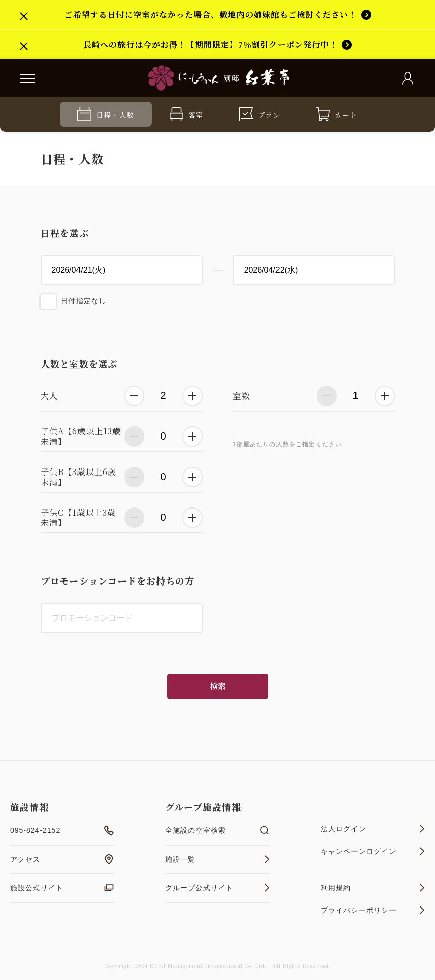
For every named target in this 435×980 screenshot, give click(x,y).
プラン (260, 114)
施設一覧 (217, 859)
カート (337, 114)
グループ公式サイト (217, 888)
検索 (218, 686)
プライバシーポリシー (373, 910)
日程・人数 (106, 114)
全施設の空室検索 (217, 830)
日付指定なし (84, 301)
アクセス (62, 859)
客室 (187, 114)
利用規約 (373, 888)
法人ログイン (373, 829)
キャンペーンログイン (373, 851)
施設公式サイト (62, 888)
